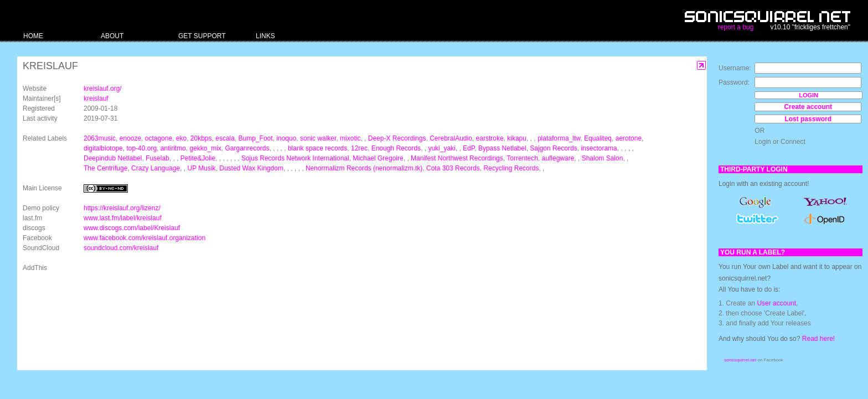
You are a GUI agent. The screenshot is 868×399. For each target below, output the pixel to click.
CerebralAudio (451, 138)
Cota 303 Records (453, 168)
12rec (359, 148)
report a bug (736, 27)
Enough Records (396, 148)
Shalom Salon (603, 158)
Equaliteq (598, 138)
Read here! (818, 339)
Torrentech (522, 158)
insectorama (599, 148)
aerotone (629, 138)
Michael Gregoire (378, 158)
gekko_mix (205, 148)
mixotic (350, 138)
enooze (130, 138)
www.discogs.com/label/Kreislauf (132, 228)
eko (181, 138)
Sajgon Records (553, 148)
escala (225, 138)
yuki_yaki (441, 148)
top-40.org (141, 148)
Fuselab (157, 158)
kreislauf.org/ (103, 89)
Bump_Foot (256, 138)
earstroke (490, 138)
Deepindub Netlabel (113, 158)
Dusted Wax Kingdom (251, 168)
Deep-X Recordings (397, 138)
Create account (808, 107)
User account (776, 303)
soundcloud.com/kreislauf (121, 248)
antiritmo (173, 148)
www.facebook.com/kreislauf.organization (144, 238)
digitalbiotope (103, 148)
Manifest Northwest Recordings (457, 158)
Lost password (808, 119)
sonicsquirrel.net (740, 360)
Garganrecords (247, 148)
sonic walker (318, 138)
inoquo (286, 138)
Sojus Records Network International (295, 158)
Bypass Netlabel (502, 148)
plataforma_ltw (559, 138)
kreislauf (96, 99)
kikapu (517, 138)
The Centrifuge (105, 168)
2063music (100, 138)
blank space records (317, 148)
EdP (469, 148)
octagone (159, 138)
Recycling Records (511, 168)
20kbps (201, 138)
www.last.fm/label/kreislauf (123, 218)
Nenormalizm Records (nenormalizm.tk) (364, 168)
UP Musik (201, 168)
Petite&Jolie (198, 158)
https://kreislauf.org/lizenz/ (122, 208)
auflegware (558, 158)
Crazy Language (156, 168)
